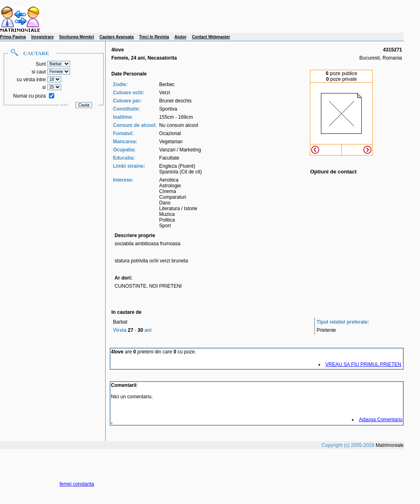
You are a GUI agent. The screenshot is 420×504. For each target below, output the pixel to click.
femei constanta (77, 484)
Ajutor (180, 37)
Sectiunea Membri (77, 37)
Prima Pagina (13, 37)
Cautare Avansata (117, 37)
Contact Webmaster (211, 37)
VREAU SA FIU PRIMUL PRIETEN (363, 364)
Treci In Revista (154, 37)
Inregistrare (43, 37)
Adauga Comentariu (381, 420)
